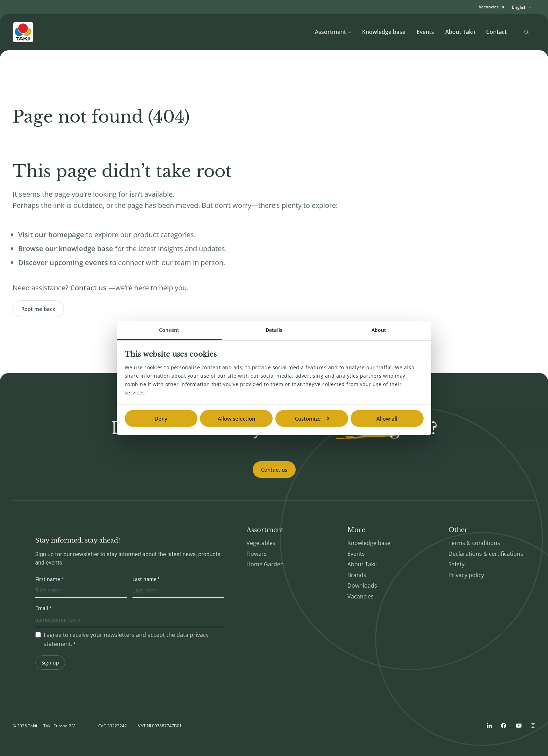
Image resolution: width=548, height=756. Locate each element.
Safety (456, 564)
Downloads (362, 586)
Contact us (274, 470)
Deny (161, 419)
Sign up (50, 663)
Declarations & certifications (486, 554)
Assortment (333, 32)
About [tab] (379, 330)
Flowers (257, 554)
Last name (145, 579)
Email (42, 608)
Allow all (387, 419)
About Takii (460, 32)
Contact (496, 32)
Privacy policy (466, 575)
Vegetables (261, 543)
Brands (357, 575)
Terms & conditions (474, 543)
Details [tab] (274, 330)
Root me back (38, 309)
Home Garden (265, 564)
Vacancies (360, 596)
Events (425, 32)
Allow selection (236, 419)
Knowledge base (384, 32)
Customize (312, 419)
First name (48, 579)
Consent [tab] (169, 330)
